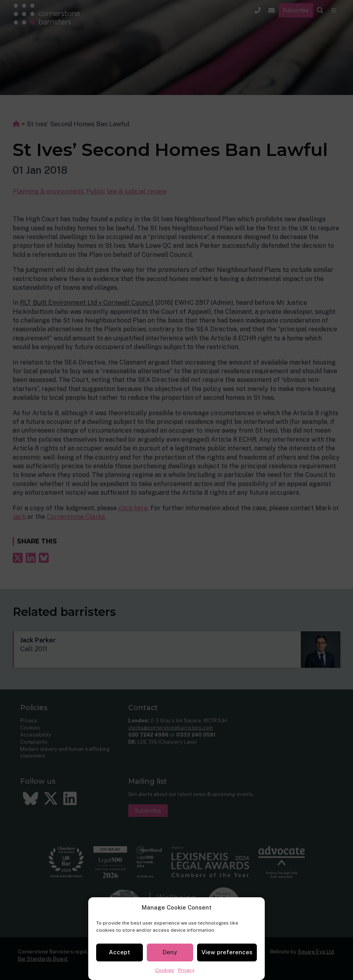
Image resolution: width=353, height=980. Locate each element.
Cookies (165, 970)
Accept (120, 952)
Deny (170, 952)
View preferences (227, 952)
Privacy (186, 970)
